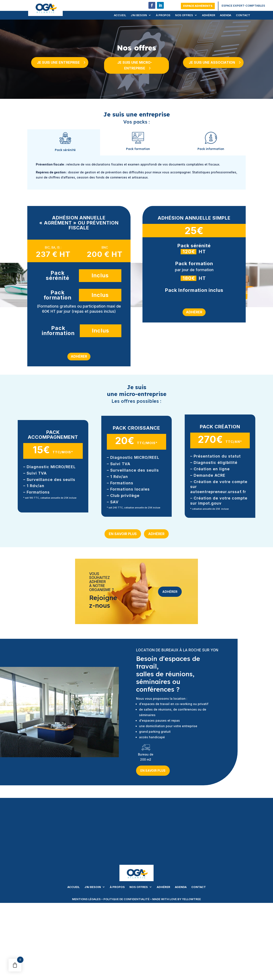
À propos (163, 15)
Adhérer (209, 15)
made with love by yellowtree (177, 899)
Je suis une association (212, 62)
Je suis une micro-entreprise (134, 65)
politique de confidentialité (126, 899)
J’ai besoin (139, 15)
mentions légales (86, 899)
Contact (243, 15)
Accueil (120, 15)
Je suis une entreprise (58, 62)
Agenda (226, 15)
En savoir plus (123, 534)
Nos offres (184, 15)
